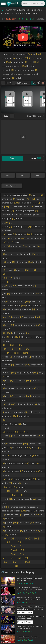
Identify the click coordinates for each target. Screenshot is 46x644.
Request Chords (25, 613)
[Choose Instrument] (12, 116)
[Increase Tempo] (14, 83)
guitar (6, 116)
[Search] (42, 3)
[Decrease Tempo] (3, 83)
